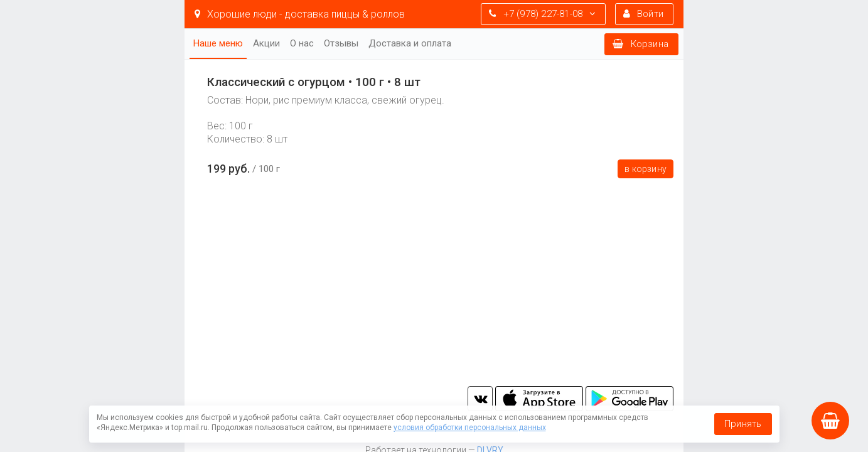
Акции (266, 43)
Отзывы (341, 43)
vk (480, 399)
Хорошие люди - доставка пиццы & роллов (300, 14)
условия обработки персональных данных (470, 428)
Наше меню (218, 43)
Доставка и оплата (410, 43)
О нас (302, 43)
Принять (743, 424)
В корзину (646, 169)
